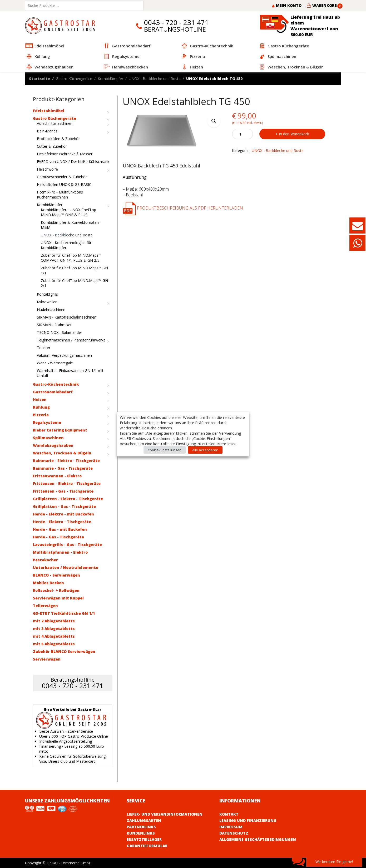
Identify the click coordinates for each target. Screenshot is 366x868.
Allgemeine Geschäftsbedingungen (258, 839)
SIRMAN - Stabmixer (54, 325)
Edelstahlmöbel (49, 111)
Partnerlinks (141, 827)
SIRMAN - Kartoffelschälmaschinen (67, 317)
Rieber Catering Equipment (60, 430)
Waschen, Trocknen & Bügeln (62, 453)
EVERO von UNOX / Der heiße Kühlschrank (73, 162)
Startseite (39, 79)
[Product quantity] (243, 134)
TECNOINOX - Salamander (60, 332)
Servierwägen (47, 659)
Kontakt (229, 814)
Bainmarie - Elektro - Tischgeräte (66, 461)
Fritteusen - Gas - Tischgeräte (63, 491)
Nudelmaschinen (51, 309)
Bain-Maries (47, 131)
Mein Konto (287, 5)
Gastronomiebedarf (53, 392)
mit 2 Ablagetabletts (54, 621)
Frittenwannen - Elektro (57, 476)
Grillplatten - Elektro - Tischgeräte (68, 499)
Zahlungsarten (144, 820)
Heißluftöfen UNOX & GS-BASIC (64, 184)
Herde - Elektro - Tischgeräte (62, 522)
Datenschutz (234, 833)
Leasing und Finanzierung (248, 820)
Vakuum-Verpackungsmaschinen (64, 355)
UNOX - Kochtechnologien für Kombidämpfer (66, 245)
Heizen (40, 400)
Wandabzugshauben (53, 445)
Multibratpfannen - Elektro (60, 552)
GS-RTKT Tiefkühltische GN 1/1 (64, 613)
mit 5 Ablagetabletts (54, 644)
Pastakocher (45, 560)
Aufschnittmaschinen (55, 123)
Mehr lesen (227, 443)
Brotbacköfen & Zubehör (58, 139)
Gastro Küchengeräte (74, 79)
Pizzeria (41, 415)
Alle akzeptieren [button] (205, 450)
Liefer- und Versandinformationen (165, 814)
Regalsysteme (47, 422)
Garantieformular (147, 846)
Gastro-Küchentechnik (56, 384)
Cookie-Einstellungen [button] (165, 450)
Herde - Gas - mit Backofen (60, 529)
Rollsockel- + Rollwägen (56, 590)
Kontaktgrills (47, 294)
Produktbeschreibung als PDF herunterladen (183, 208)
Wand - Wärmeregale (55, 363)
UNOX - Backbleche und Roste (155, 79)
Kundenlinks (141, 833)
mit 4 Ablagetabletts (54, 636)
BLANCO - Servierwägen (56, 575)
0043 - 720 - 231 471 (176, 23)
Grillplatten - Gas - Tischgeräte (64, 506)
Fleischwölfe (47, 169)
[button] (214, 121)
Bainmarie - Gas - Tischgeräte (63, 468)
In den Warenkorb (294, 134)
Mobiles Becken (48, 583)
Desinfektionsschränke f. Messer (65, 154)
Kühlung (41, 407)
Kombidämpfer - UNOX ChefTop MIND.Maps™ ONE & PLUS (68, 212)
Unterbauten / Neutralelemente (66, 567)
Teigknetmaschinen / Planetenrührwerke (71, 340)
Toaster (44, 348)
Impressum (231, 827)
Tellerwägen (45, 606)
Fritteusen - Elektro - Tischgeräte (67, 483)
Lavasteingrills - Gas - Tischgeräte (67, 545)
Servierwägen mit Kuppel (58, 598)
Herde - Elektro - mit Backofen (63, 514)
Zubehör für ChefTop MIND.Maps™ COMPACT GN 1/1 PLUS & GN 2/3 (71, 258)
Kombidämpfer (110, 79)
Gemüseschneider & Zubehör (62, 177)
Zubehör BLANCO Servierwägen (64, 651)
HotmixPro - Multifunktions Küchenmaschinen (60, 195)
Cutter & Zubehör (52, 146)
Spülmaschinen (48, 438)
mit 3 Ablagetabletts (54, 629)
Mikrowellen (47, 302)
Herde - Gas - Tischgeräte (58, 537)
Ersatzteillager (144, 839)
